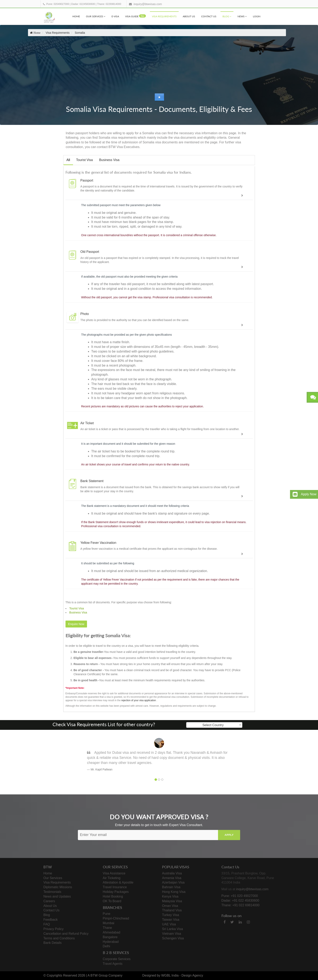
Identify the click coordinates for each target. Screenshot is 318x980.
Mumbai (109, 923)
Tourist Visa (84, 160)
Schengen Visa (173, 938)
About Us (189, 16)
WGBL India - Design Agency (182, 975)
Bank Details (53, 943)
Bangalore (110, 937)
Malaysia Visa (172, 901)
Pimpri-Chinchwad (116, 918)
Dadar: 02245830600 (83, 4)
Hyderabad (111, 942)
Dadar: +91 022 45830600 (240, 900)
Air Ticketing (112, 878)
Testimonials (52, 892)
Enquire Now (76, 624)
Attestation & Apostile (118, 882)
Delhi (106, 946)
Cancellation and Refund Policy (66, 934)
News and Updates (57, 896)
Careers (49, 901)
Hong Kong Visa (174, 892)
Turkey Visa (171, 915)
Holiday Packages (116, 892)
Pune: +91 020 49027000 (240, 896)
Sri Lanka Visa (172, 929)
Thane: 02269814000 (109, 4)
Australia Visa (172, 873)
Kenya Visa (170, 896)
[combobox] (214, 725)
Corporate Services (117, 959)
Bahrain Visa (171, 887)
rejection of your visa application (139, 700)
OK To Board (112, 901)
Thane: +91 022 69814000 (241, 905)
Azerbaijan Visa (173, 882)
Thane (107, 928)
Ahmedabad (112, 932)
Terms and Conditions (59, 938)
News (242, 16)
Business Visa (109, 160)
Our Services (96, 16)
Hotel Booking (113, 896)
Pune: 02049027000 (58, 4)
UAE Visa (169, 924)
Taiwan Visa (171, 920)
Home (76, 16)
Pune (107, 914)
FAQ (47, 924)
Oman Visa (170, 906)
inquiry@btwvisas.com (148, 4)
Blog (227, 16)
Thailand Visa (172, 910)
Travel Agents (113, 964)
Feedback (50, 920)
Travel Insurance (115, 887)
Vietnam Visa (172, 934)
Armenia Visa (172, 878)
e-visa (115, 16)
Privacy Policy (54, 929)
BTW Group (99, 975)
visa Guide (135, 16)
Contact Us (209, 16)
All (68, 160)
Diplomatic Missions (58, 887)
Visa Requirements (164, 16)
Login (257, 16)
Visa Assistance (114, 873)
